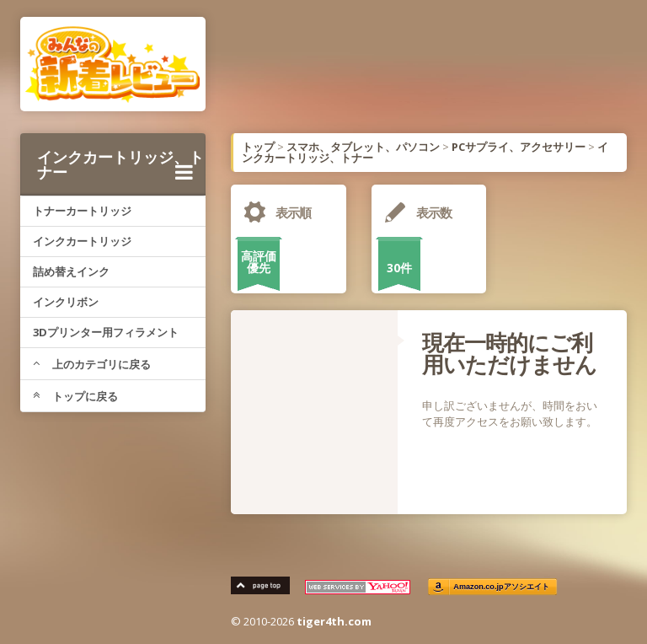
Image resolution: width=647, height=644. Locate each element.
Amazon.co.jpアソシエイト (501, 587)
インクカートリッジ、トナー (120, 164)
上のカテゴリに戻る (92, 364)
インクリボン (66, 302)
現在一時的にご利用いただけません (509, 353)
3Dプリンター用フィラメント (106, 332)
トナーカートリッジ (82, 211)
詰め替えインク (71, 271)
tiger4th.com (334, 621)
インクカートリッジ (82, 241)
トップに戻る (75, 396)
